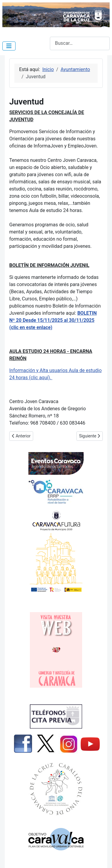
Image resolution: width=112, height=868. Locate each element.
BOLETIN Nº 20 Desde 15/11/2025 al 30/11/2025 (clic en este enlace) (53, 320)
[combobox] (80, 43)
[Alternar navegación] (9, 46)
